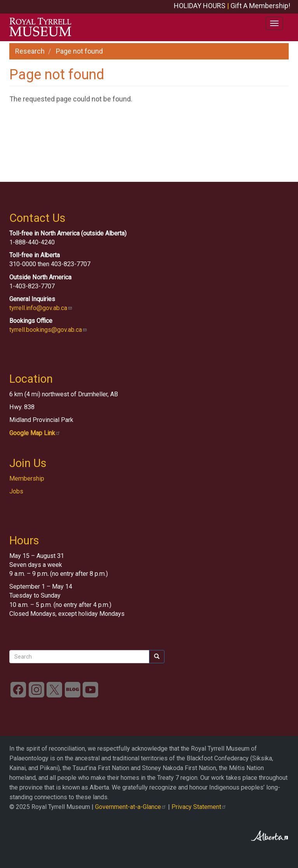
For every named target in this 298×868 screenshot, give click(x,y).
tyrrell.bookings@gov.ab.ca (48, 330)
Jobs (16, 491)
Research (30, 51)
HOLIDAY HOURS (200, 6)
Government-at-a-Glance (131, 807)
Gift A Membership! (260, 6)
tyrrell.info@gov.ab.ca (41, 308)
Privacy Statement (199, 807)
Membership (27, 478)
